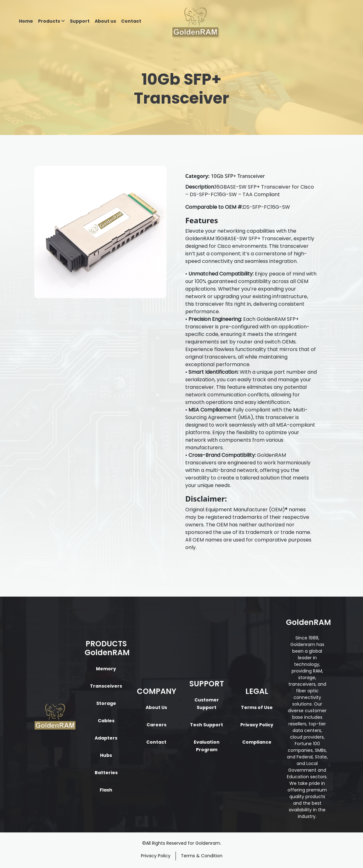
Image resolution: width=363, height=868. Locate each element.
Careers (156, 725)
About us (105, 21)
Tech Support (207, 725)
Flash (106, 790)
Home (26, 21)
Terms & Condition (202, 856)
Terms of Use (257, 707)
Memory (106, 669)
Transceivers (106, 686)
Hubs (106, 755)
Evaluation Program (207, 746)
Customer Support (207, 704)
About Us (156, 707)
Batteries (106, 773)
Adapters (106, 738)
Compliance (257, 742)
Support (80, 21)
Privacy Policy (257, 725)
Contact (131, 21)
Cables (106, 721)
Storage (106, 703)
